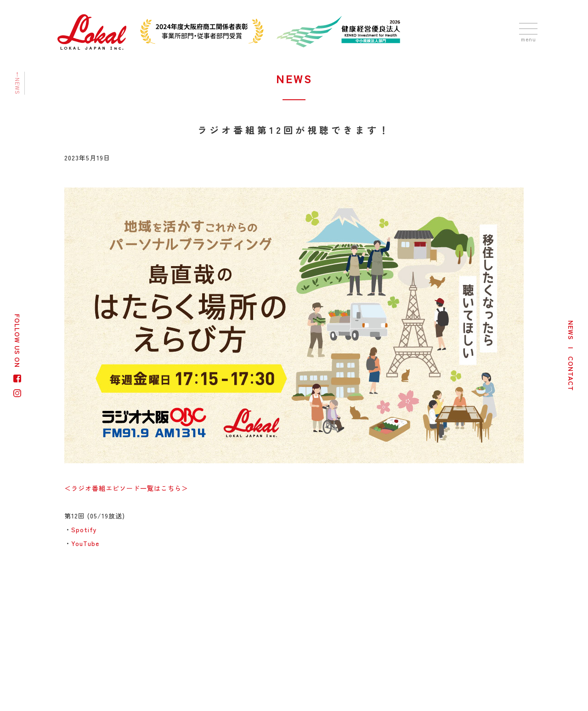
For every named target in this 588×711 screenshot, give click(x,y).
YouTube (85, 543)
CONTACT (571, 374)
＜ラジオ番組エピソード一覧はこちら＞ (126, 488)
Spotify (84, 529)
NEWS (571, 330)
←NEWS (18, 83)
